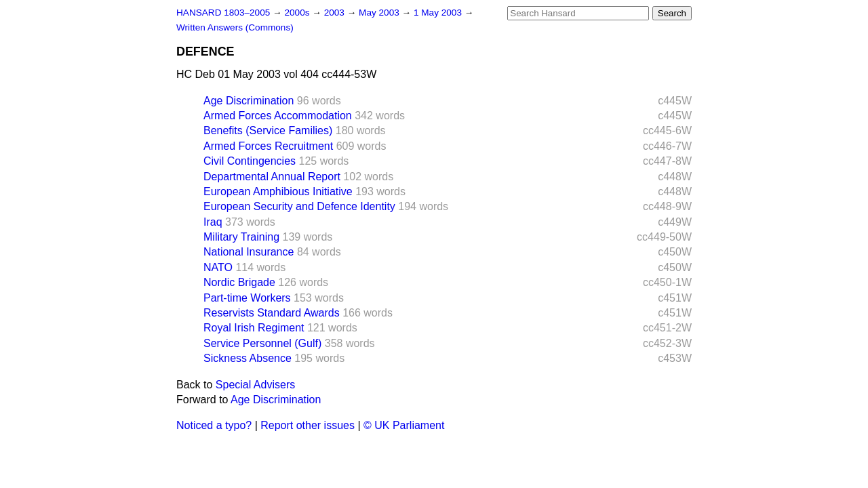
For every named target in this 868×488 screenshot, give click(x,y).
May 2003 (380, 13)
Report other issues (308, 425)
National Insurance (249, 252)
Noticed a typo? (214, 425)
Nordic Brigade (239, 282)
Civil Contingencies (250, 161)
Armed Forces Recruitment (268, 146)
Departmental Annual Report (272, 177)
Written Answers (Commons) (235, 27)
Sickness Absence (248, 358)
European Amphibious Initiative (278, 191)
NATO (218, 267)
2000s (298, 13)
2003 (336, 13)
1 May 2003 (439, 13)
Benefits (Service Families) (268, 130)
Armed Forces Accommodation (278, 116)
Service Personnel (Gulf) (262, 343)
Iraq (213, 222)
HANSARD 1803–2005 (223, 13)
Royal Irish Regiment (254, 328)
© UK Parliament (404, 425)
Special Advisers (255, 385)
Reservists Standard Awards (272, 313)
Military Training (241, 237)
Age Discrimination (249, 101)
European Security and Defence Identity (299, 206)
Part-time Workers (247, 298)
